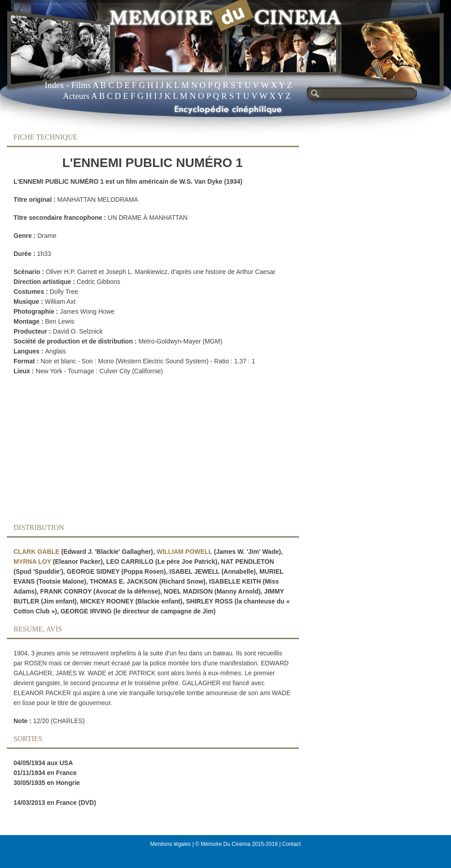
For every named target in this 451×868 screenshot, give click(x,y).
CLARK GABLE (37, 552)
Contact (292, 844)
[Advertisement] (146, 452)
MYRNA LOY (32, 562)
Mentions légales (170, 844)
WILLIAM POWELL (184, 552)
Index (54, 85)
